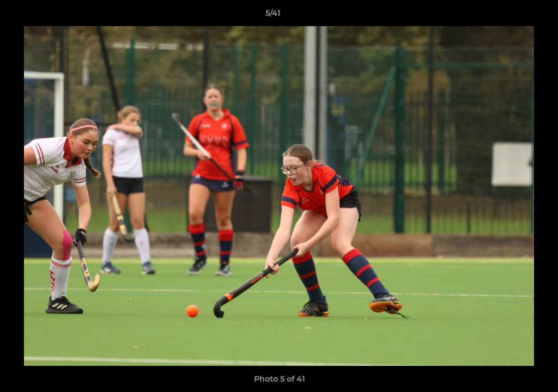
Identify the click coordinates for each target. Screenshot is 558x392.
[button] (512, 16)
